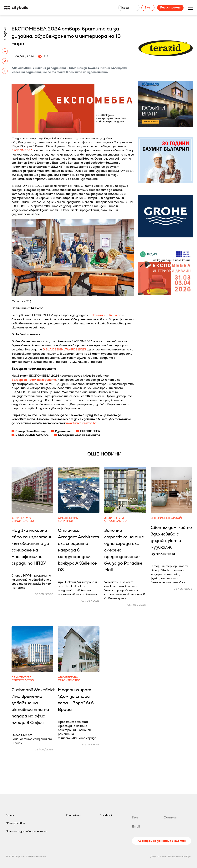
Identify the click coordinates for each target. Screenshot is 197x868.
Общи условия (15, 823)
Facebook (106, 815)
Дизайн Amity (159, 857)
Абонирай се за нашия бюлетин (162, 841)
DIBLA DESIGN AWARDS (32, 435)
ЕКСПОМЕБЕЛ (22, 150)
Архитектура (22, 518)
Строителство (23, 521)
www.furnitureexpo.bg (81, 423)
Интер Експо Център (30, 431)
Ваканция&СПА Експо (105, 315)
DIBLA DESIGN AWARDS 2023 (64, 349)
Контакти (73, 815)
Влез (148, 7)
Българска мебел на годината (34, 380)
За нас (10, 815)
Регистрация (170, 7)
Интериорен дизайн (167, 518)
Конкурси (66, 521)
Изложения (63, 431)
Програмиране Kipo (180, 857)
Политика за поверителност (26, 831)
